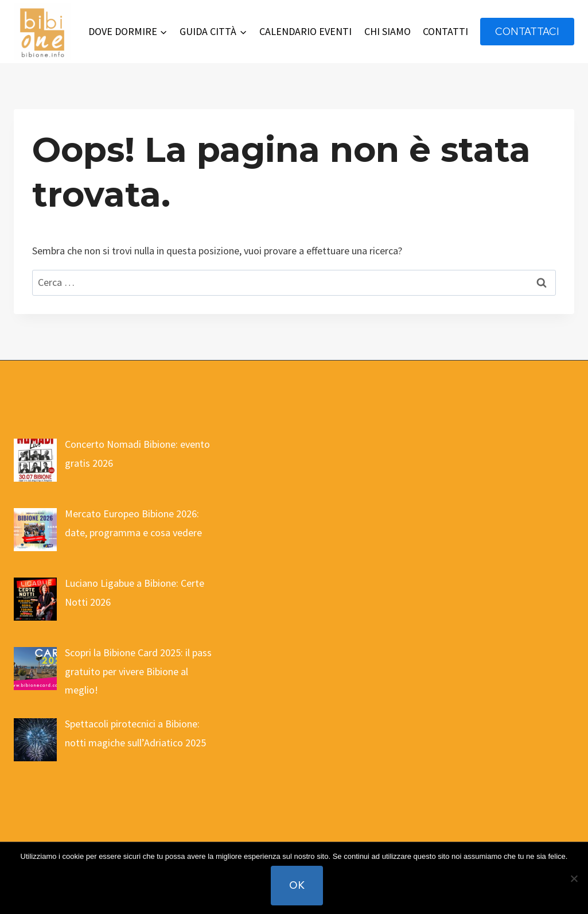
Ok (297, 885)
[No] (574, 878)
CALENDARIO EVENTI (305, 31)
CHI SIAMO (388, 31)
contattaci (527, 31)
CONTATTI (445, 31)
